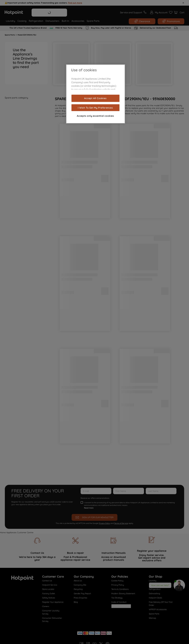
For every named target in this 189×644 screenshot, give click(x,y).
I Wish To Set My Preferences (95, 108)
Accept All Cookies (95, 98)
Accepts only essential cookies (95, 116)
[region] (96, 94)
